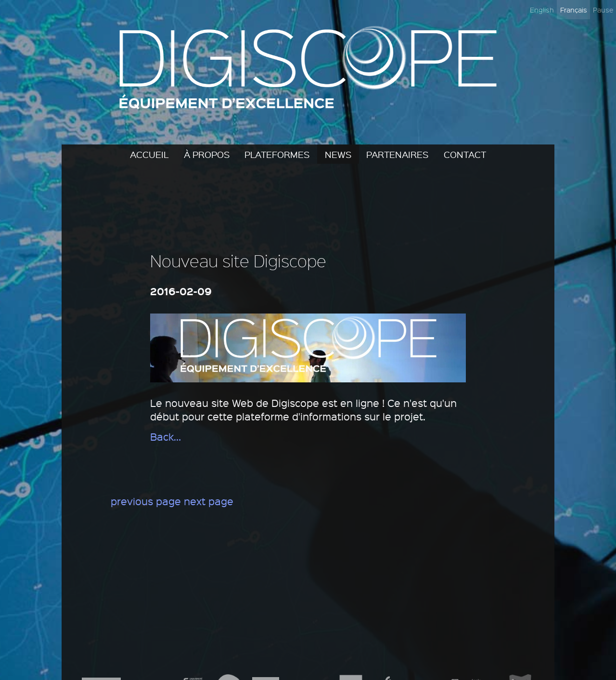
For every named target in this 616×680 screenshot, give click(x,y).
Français (574, 10)
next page (209, 501)
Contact (465, 154)
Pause (603, 10)
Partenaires (397, 154)
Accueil (149, 154)
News (338, 154)
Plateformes (277, 154)
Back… (166, 437)
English (542, 10)
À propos (207, 154)
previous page (146, 501)
